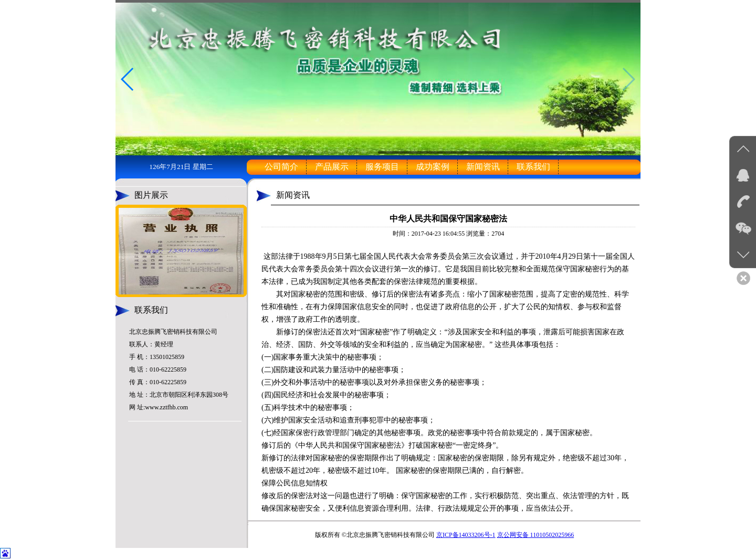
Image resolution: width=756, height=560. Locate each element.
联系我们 (533, 167)
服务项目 (382, 167)
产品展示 (332, 167)
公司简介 (281, 167)
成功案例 (433, 167)
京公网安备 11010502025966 (536, 535)
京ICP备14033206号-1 (466, 535)
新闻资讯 (483, 167)
